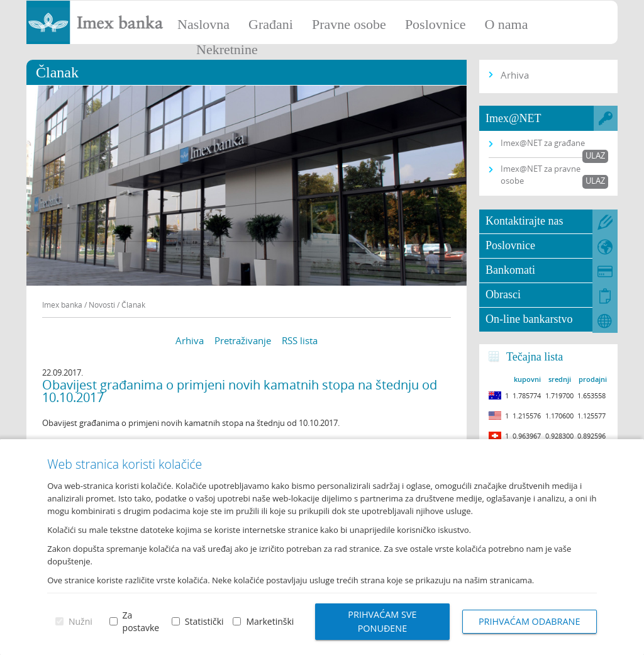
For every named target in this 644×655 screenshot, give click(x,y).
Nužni (80, 621)
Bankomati (510, 270)
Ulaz (595, 155)
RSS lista (300, 340)
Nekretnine (227, 49)
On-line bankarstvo (529, 319)
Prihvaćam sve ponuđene (382, 621)
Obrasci (503, 294)
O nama (506, 24)
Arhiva (190, 340)
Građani (271, 24)
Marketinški (270, 621)
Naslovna (203, 24)
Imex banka (62, 305)
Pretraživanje (243, 340)
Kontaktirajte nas (524, 221)
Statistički (204, 621)
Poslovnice (436, 24)
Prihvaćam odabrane (530, 621)
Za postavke (141, 621)
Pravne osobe (349, 24)
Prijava (628, 16)
